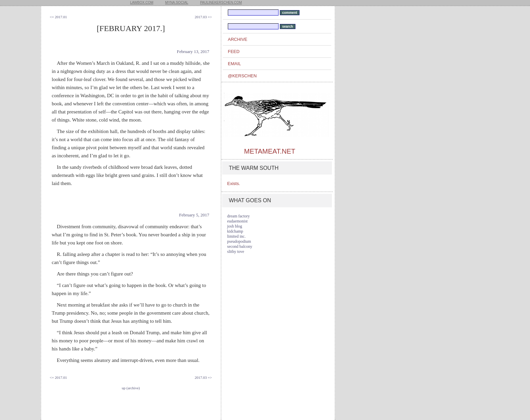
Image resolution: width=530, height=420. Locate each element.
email (234, 64)
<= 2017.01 (58, 17)
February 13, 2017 (193, 51)
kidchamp (235, 231)
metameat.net (270, 151)
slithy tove (236, 252)
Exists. (234, 183)
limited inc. (236, 236)
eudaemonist (237, 221)
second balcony (240, 246)
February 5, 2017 (194, 215)
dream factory (238, 216)
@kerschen (242, 76)
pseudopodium (239, 241)
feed (234, 51)
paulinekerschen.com (221, 3)
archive (238, 39)
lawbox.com (142, 3)
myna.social (177, 3)
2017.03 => (203, 17)
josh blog (235, 226)
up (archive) (131, 388)
